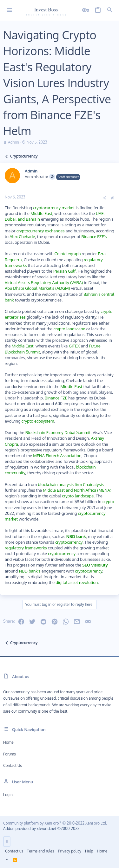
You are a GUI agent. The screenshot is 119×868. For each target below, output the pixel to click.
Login (8, 795)
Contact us (13, 765)
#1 (113, 198)
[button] (9, 10)
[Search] (110, 10)
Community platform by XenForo (55, 823)
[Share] (105, 198)
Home (8, 742)
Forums (10, 754)
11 (7, 841)
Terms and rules (41, 851)
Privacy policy (70, 851)
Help (89, 851)
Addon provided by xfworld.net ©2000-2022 (41, 829)
